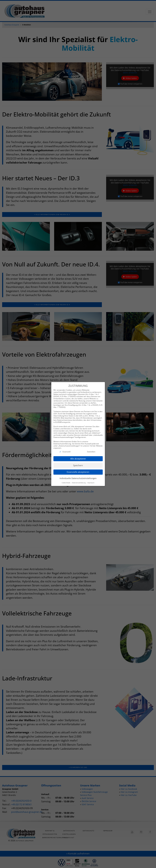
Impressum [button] (91, 479)
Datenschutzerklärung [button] (79, 479)
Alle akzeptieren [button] (78, 455)
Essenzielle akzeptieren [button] (78, 468)
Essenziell (66, 448)
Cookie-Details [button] (66, 479)
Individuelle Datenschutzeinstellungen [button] (78, 475)
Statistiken (91, 448)
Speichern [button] (78, 462)
